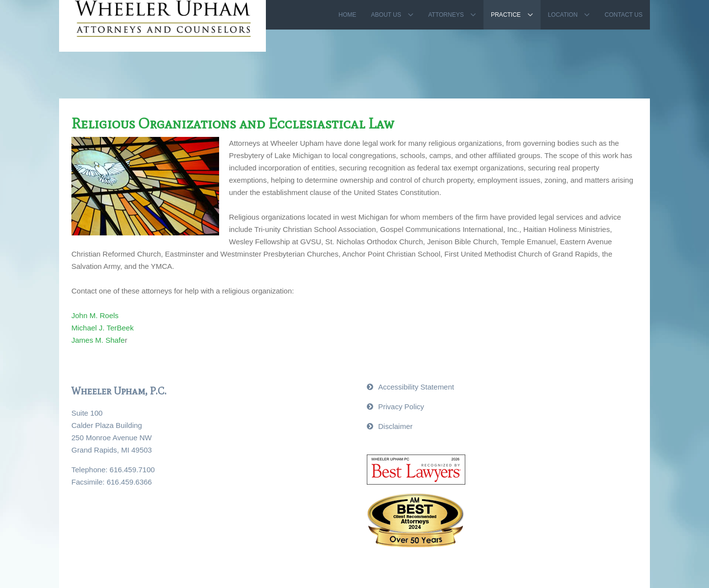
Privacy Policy (401, 407)
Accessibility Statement (416, 387)
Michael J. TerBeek (102, 328)
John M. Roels (95, 315)
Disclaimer (395, 426)
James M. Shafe (98, 340)
